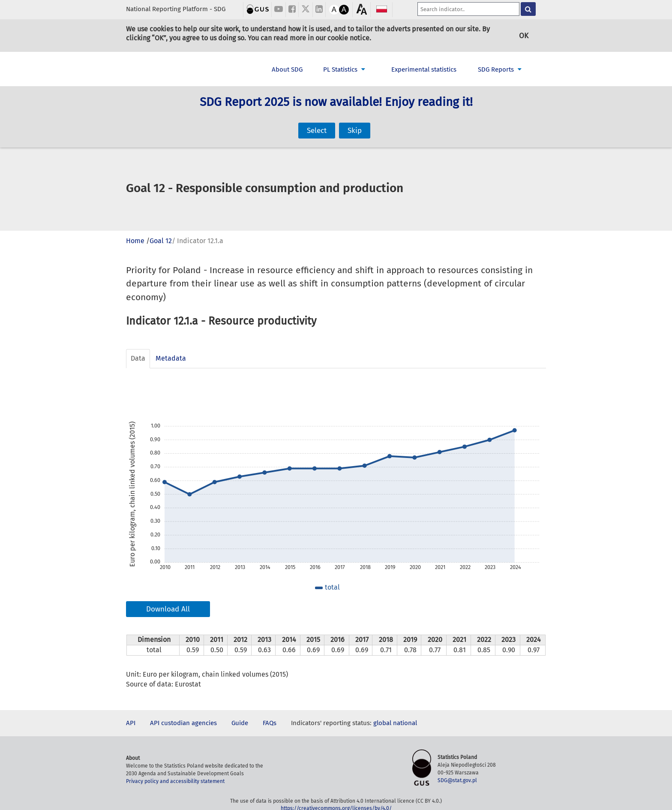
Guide (240, 723)
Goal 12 (161, 241)
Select (317, 120)
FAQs (270, 723)
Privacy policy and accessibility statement (175, 781)
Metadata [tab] (171, 358)
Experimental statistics (424, 69)
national (405, 723)
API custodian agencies (183, 723)
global (382, 723)
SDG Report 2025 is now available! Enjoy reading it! (336, 113)
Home (135, 241)
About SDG (287, 69)
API (131, 723)
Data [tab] (138, 358)
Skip (355, 120)
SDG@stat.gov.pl (457, 780)
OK (524, 35)
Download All (168, 609)
